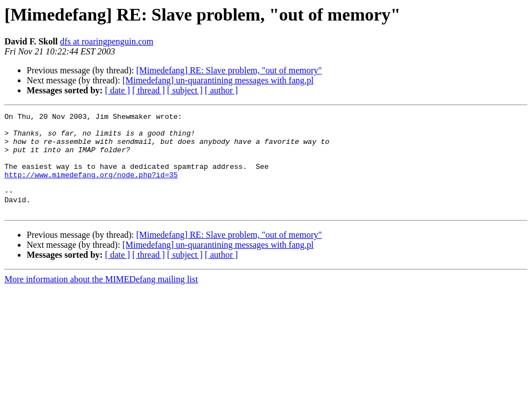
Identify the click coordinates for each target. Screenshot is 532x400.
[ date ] (117, 90)
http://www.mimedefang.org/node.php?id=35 (91, 188)
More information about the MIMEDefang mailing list (101, 299)
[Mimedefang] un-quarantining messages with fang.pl (218, 80)
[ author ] (222, 90)
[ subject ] (185, 90)
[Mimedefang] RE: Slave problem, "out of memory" (229, 70)
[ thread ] (149, 90)
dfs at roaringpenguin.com (107, 41)
